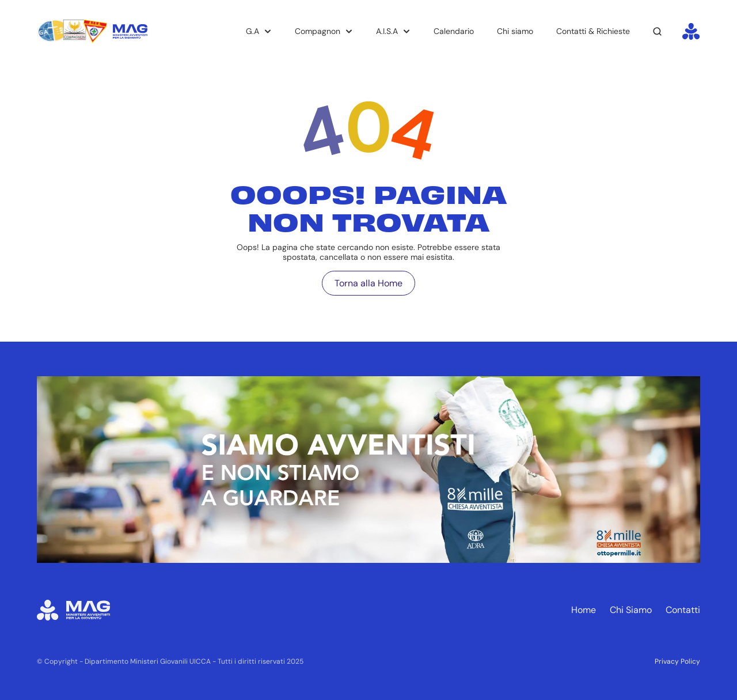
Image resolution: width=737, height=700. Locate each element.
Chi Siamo (631, 610)
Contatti (683, 610)
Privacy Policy (677, 661)
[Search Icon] (658, 32)
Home (584, 610)
